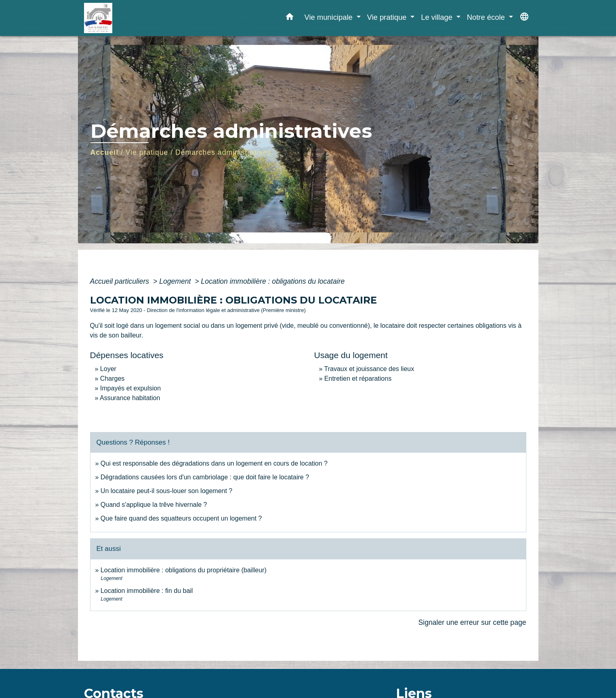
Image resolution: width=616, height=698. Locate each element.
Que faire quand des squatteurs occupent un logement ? (181, 518)
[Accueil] (135, 18)
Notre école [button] (487, 17)
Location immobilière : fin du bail (147, 591)
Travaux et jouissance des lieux (369, 369)
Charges (112, 379)
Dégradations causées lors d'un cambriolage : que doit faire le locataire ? (205, 477)
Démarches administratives (223, 152)
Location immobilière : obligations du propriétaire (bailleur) (184, 570)
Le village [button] (438, 17)
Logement (176, 281)
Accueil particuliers (121, 281)
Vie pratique (147, 152)
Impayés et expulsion (130, 388)
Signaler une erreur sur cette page (472, 622)
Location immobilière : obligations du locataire (273, 281)
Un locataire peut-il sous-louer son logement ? (166, 491)
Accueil (105, 152)
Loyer (108, 369)
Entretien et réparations (358, 379)
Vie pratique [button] (388, 17)
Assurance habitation (130, 398)
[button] (290, 18)
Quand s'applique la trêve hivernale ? (154, 505)
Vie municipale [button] (329, 17)
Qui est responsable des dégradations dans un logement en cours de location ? (214, 463)
